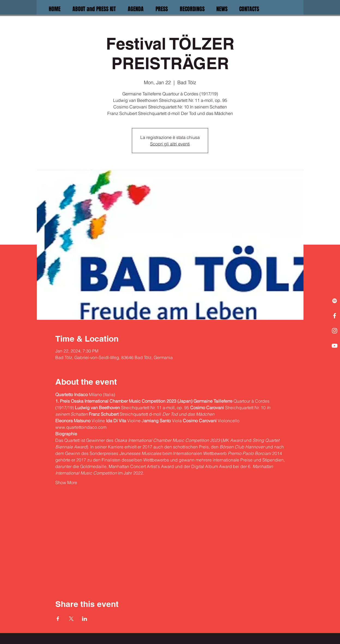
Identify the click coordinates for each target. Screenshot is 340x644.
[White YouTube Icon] (335, 346)
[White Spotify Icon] (335, 301)
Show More (66, 482)
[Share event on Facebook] (58, 619)
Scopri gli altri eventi (170, 144)
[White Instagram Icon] (335, 331)
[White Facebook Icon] (335, 316)
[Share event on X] (71, 619)
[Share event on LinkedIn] (85, 619)
